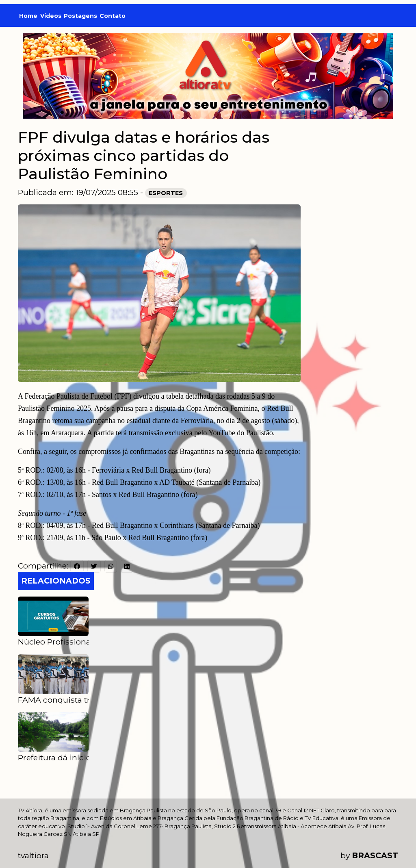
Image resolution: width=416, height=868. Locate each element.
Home (28, 16)
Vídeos (51, 16)
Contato (113, 16)
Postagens (80, 16)
